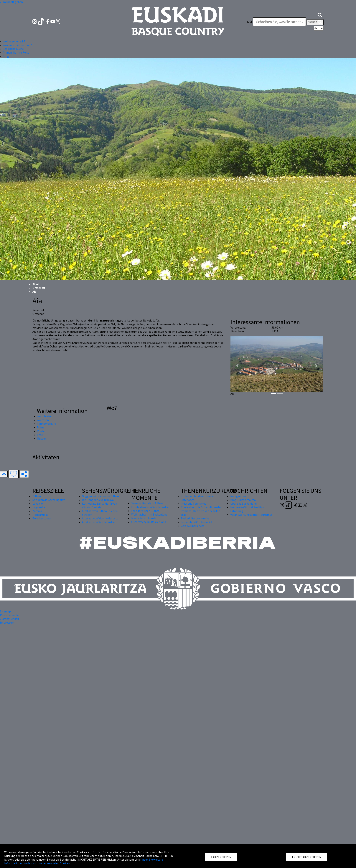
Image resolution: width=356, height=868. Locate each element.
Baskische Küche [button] (13, 49)
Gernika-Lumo (42, 518)
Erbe (40, 435)
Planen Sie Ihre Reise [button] (16, 52)
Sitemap (5, 611)
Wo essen (43, 420)
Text (249, 22)
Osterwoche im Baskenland (149, 522)
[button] (320, 14)
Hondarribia (40, 515)
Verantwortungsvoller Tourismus (251, 515)
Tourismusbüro (47, 424)
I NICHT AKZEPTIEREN (307, 857)
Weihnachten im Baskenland (149, 514)
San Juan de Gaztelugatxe (49, 500)
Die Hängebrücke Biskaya (98, 500)
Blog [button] (6, 56)
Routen (42, 431)
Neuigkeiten (238, 496)
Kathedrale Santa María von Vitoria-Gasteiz (99, 505)
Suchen (315, 22)
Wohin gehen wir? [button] (14, 41)
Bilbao (37, 496)
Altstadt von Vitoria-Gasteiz (100, 518)
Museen (42, 438)
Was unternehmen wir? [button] (17, 45)
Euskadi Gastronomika (195, 518)
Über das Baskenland (243, 503)
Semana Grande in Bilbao (147, 503)
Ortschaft (39, 288)
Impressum (7, 622)
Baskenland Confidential (196, 522)
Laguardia (39, 507)
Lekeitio (38, 503)
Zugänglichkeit (10, 619)
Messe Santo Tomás (144, 518)
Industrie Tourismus (193, 503)
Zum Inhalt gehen (11, 2)
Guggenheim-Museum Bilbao (100, 496)
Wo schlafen (45, 416)
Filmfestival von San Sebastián (151, 507)
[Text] (279, 22)
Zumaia (37, 511)
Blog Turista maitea (243, 500)
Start (36, 284)
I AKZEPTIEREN (221, 857)
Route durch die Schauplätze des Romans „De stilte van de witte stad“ (201, 511)
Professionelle (9, 615)
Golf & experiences (193, 526)
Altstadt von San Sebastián (99, 522)
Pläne (41, 427)
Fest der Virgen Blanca (145, 511)
